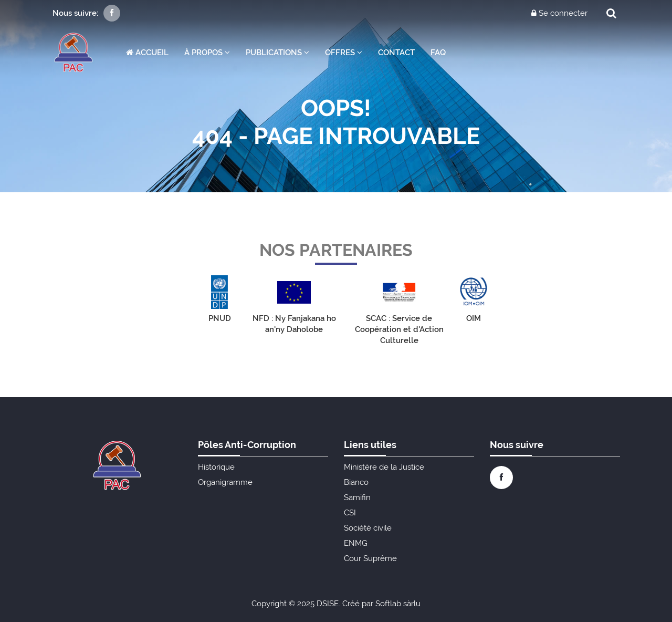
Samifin (357, 497)
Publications (277, 53)
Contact (396, 53)
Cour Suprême (370, 558)
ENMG (356, 543)
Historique (216, 467)
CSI (350, 513)
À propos (207, 53)
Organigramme (225, 482)
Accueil (147, 53)
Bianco (356, 482)
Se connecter (559, 13)
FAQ (438, 53)
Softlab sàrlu (398, 604)
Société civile (368, 528)
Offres (344, 53)
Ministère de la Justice (384, 467)
